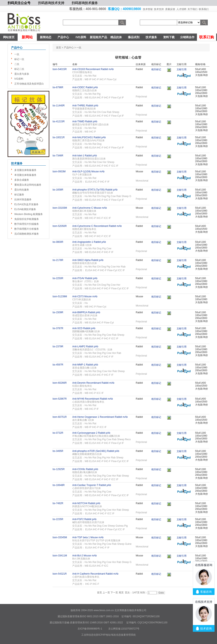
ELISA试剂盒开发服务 (26, 204)
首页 (59, 48)
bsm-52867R (60, 399)
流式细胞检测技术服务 (27, 234)
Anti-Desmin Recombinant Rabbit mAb (93, 383)
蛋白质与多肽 (22, 74)
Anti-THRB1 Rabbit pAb (85, 106)
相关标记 (156, 69)
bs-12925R (59, 469)
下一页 (114, 593)
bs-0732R (58, 433)
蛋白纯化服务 (22, 190)
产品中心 (63, 37)
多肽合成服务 (22, 180)
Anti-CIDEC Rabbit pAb (85, 87)
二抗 (17, 64)
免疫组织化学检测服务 (27, 219)
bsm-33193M (60, 208)
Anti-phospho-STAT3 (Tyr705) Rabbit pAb (95, 190)
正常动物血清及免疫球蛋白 (29, 84)
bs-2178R (58, 260)
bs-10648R (59, 485)
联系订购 (207, 37)
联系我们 (204, 9)
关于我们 (192, 9)
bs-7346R (58, 156)
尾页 (121, 593)
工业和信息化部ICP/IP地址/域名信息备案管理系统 (108, 635)
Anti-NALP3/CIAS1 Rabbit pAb (89, 137)
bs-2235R (58, 519)
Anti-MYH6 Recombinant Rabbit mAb (93, 399)
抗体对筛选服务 (23, 199)
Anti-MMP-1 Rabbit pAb (85, 365)
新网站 (27, 37)
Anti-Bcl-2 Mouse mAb (84, 556)
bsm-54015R (60, 69)
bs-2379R (58, 347)
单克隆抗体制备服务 (25, 175)
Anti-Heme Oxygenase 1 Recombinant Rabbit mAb (100, 417)
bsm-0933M (59, 172)
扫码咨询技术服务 (85, 3)
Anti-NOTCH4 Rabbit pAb (86, 503)
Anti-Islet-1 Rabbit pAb (85, 156)
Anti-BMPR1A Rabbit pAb (86, 312)
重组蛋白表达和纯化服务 (28, 185)
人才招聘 (181, 9)
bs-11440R (59, 106)
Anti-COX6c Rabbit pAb (85, 469)
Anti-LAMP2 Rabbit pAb (85, 347)
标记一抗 (19, 59)
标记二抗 (19, 69)
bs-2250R (58, 278)
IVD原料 (81, 37)
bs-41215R (59, 121)
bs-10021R (59, 137)
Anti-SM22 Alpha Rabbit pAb (88, 260)
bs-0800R (58, 242)
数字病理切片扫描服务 (27, 224)
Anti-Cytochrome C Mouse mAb (90, 208)
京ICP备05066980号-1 (90, 629)
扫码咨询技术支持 (51, 3)
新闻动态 (46, 37)
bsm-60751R (60, 417)
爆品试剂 (134, 37)
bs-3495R (58, 451)
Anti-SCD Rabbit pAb (84, 328)
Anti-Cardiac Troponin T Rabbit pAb (92, 485)
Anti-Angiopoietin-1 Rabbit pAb (89, 242)
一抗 (17, 54)
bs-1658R (58, 190)
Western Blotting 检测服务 (29, 214)
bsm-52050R (60, 226)
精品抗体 (116, 37)
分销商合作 (187, 37)
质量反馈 (170, 9)
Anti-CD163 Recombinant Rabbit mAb (93, 69)
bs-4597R (58, 365)
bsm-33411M (60, 556)
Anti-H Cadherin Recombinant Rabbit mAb (95, 574)
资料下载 (169, 37)
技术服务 (151, 37)
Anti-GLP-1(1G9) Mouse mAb (88, 172)
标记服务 (19, 195)
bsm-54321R (60, 574)
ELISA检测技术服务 (25, 209)
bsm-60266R (60, 383)
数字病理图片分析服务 (27, 229)
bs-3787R (58, 328)
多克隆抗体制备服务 (25, 170)
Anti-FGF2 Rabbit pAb (84, 519)
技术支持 (159, 9)
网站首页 (9, 37)
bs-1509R (58, 312)
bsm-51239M (60, 296)
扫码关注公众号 (19, 3)
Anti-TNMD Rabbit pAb (85, 121)
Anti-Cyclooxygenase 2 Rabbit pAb (91, 433)
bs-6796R (58, 87)
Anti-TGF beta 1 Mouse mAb (88, 537)
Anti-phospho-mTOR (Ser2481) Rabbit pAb (96, 451)
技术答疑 (148, 9)
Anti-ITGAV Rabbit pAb (85, 278)
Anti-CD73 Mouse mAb (85, 296)
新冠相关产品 (98, 37)
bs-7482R (58, 503)
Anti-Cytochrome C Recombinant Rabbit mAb (97, 226)
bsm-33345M (60, 537)
